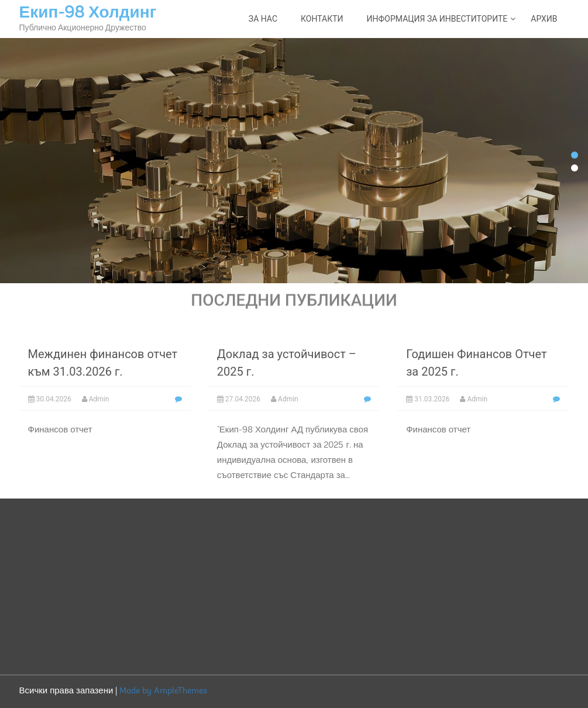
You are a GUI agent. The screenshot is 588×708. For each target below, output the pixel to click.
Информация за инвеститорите (437, 19)
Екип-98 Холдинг (88, 13)
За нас (263, 19)
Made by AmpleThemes (163, 691)
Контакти (322, 19)
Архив (544, 19)
